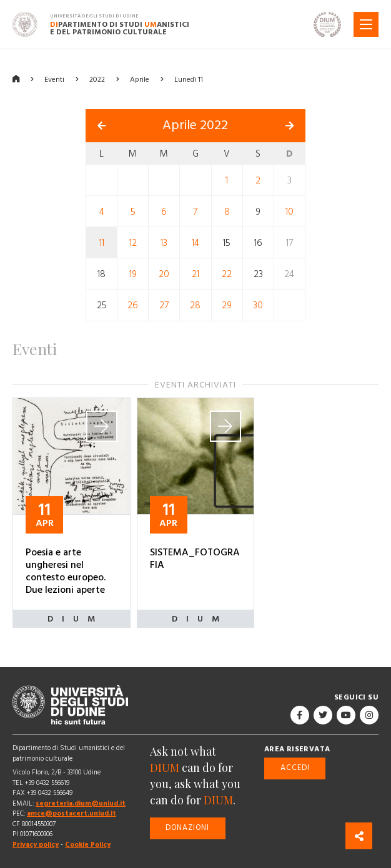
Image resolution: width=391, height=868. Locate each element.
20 (164, 274)
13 (164, 243)
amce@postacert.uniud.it (72, 813)
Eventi (54, 80)
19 (133, 274)
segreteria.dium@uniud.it (81, 803)
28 (195, 305)
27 (164, 305)
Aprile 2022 (195, 125)
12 (133, 243)
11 (102, 243)
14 (195, 243)
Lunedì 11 (189, 80)
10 (290, 212)
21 (195, 274)
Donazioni (187, 828)
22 (227, 274)
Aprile (140, 80)
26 (133, 305)
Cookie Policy (88, 845)
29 (227, 305)
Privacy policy (36, 845)
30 (258, 305)
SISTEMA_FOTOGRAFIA (195, 558)
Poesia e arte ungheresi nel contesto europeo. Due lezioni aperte (66, 571)
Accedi (295, 768)
